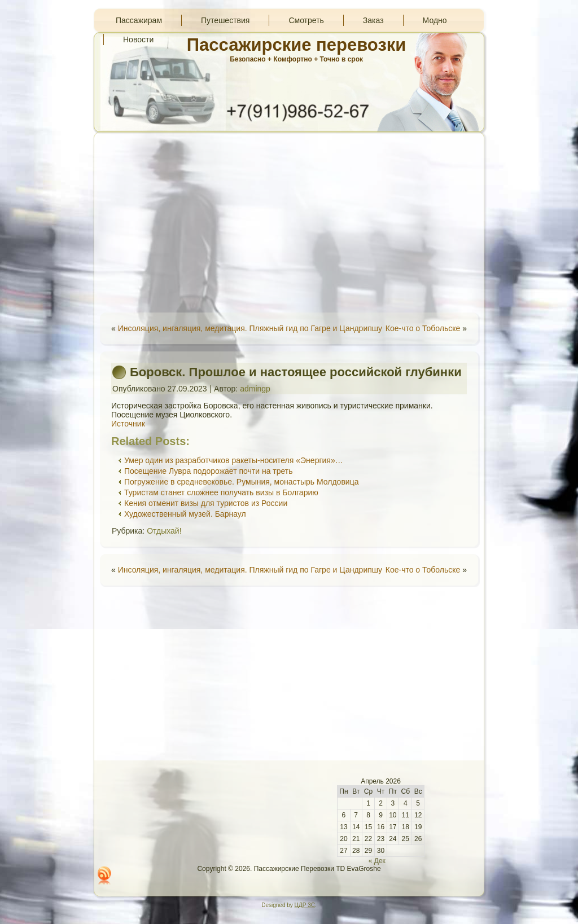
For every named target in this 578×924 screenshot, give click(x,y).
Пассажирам (139, 20)
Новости (138, 39)
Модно (435, 20)
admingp (255, 389)
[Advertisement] (289, 222)
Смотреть (306, 20)
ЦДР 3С (305, 905)
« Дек (377, 861)
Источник (128, 424)
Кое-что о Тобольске (423, 328)
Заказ (373, 20)
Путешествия (225, 20)
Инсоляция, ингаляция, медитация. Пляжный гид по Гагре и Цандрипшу (250, 328)
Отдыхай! (164, 531)
